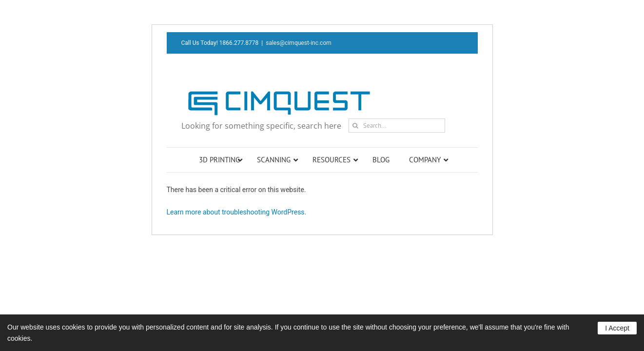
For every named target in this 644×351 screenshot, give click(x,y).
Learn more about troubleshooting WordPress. (237, 212)
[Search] (356, 126)
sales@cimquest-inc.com (299, 43)
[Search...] (397, 126)
